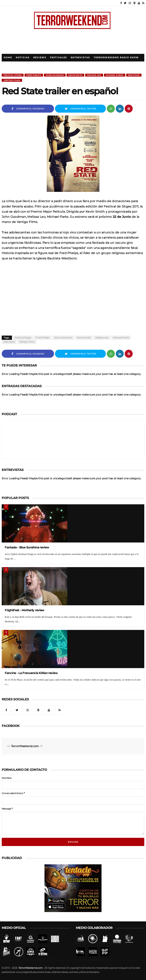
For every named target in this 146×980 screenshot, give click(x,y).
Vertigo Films (12, 80)
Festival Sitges (13, 75)
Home (8, 58)
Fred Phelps (34, 75)
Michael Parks (115, 75)
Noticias (23, 58)
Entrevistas (80, 58)
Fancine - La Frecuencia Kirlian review (31, 673)
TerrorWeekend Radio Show (116, 58)
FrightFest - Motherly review (25, 610)
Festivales (58, 58)
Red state (134, 75)
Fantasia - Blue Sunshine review (27, 547)
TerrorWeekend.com (25, 746)
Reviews (40, 58)
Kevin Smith (75, 75)
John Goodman (55, 75)
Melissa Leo (94, 75)
